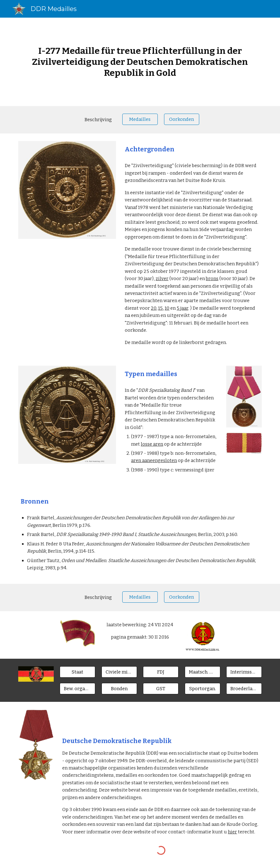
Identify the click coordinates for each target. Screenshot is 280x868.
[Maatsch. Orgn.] (203, 672)
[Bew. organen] (77, 688)
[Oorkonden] (182, 119)
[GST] (161, 688)
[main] (140, 62)
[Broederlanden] (244, 688)
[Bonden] (119, 688)
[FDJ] (161, 672)
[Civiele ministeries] (119, 672)
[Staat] (77, 672)
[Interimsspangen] (244, 672)
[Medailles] (140, 119)
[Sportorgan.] (203, 688)
